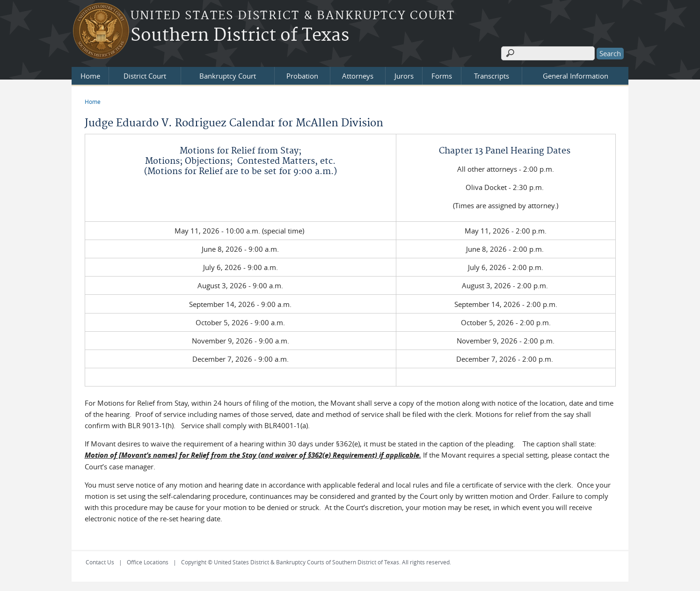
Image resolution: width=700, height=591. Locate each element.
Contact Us (100, 562)
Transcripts (492, 76)
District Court (145, 76)
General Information (576, 76)
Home (90, 76)
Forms (442, 76)
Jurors (404, 76)
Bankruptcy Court (228, 76)
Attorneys (358, 76)
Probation (302, 76)
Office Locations (148, 562)
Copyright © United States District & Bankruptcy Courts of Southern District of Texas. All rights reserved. (316, 562)
